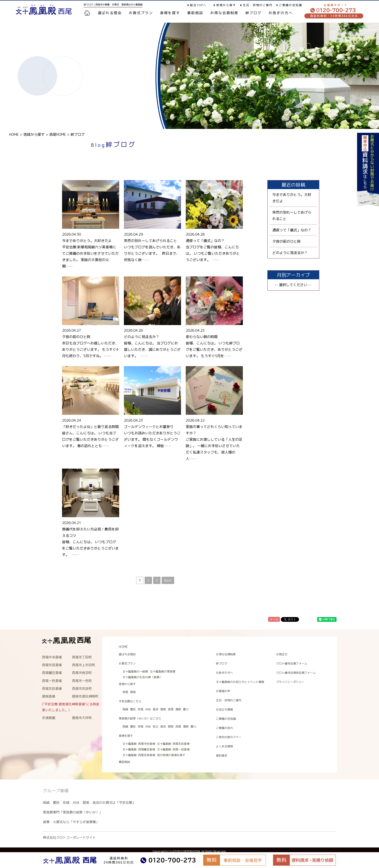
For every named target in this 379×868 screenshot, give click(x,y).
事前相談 (195, 13)
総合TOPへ (198, 5)
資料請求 (222, 756)
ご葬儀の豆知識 (291, 5)
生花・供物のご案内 (258, 5)
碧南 (133, 692)
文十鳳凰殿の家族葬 (163, 671)
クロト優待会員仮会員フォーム (296, 673)
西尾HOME (58, 134)
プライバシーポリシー (290, 682)
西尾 (125, 692)
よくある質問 (224, 746)
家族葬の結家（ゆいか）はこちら (140, 718)
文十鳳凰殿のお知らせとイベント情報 (240, 682)
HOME (14, 134)
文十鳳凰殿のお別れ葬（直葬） (142, 677)
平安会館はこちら (130, 701)
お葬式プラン (127, 663)
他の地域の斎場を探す (171, 755)
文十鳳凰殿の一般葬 (135, 671)
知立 (156, 726)
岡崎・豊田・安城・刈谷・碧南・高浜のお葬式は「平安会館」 (89, 802)
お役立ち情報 (224, 709)
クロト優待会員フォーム (292, 663)
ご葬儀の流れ (224, 728)
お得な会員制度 (224, 13)
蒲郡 (178, 709)
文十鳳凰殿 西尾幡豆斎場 (139, 749)
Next (168, 580)
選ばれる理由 (110, 13)
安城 (140, 709)
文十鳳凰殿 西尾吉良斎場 (139, 755)
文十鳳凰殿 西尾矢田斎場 (173, 744)
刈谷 (148, 709)
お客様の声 (223, 691)
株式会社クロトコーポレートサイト (69, 837)
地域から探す (226, 5)
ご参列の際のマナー (229, 737)
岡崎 (125, 709)
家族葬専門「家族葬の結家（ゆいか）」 (73, 812)
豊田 (133, 709)
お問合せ (282, 654)
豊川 (186, 709)
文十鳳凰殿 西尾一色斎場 (173, 749)
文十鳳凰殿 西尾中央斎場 (139, 744)
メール (274, 619)
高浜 (156, 709)
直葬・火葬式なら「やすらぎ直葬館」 (71, 822)
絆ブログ (253, 13)
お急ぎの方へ (281, 13)
